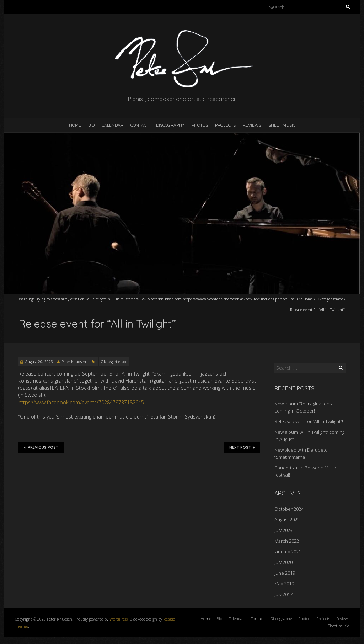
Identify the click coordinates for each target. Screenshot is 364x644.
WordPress (119, 619)
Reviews (252, 125)
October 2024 (289, 509)
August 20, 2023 (39, 362)
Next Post (242, 447)
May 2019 (284, 584)
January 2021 (288, 552)
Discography (170, 125)
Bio (91, 125)
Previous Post (41, 447)
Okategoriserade (330, 299)
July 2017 (283, 594)
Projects (225, 125)
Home (75, 125)
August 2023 (287, 520)
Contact (140, 125)
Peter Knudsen (74, 362)
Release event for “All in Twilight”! (309, 421)
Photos (200, 125)
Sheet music (282, 125)
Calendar (113, 125)
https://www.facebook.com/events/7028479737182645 (81, 402)
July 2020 (283, 562)
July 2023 (283, 530)
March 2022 (287, 541)
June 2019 (285, 573)
